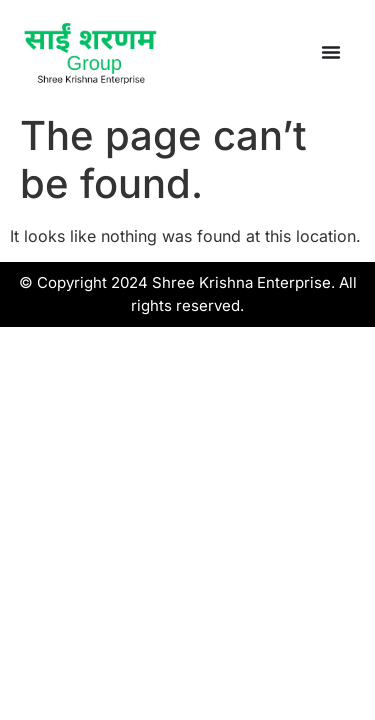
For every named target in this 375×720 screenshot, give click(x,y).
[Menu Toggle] (331, 52)
